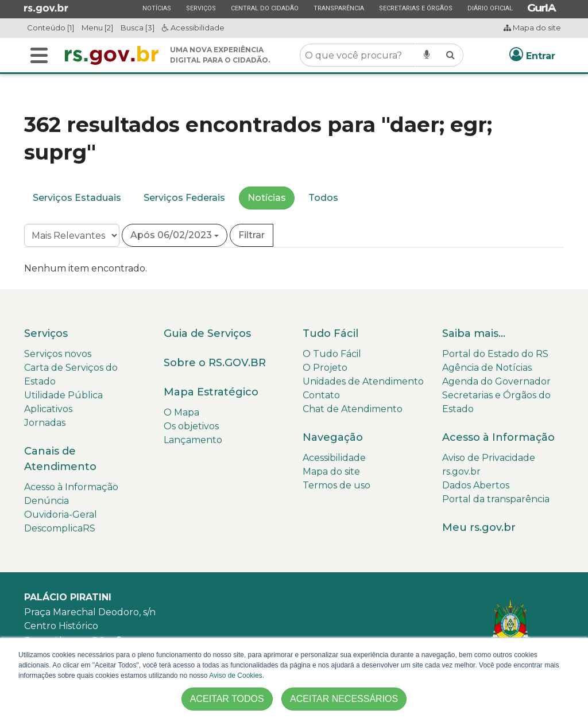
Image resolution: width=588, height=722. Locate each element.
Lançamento (193, 440)
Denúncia (47, 501)
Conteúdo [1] (51, 28)
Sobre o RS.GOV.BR (215, 363)
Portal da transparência (496, 499)
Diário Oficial (490, 8)
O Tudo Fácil (332, 354)
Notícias (156, 8)
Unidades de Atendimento (363, 381)
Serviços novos (58, 354)
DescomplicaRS (60, 528)
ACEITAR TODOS (227, 699)
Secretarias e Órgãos (415, 8)
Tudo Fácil (330, 333)
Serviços (201, 8)
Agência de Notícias (487, 368)
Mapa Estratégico (211, 392)
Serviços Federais (184, 198)
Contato (321, 395)
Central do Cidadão (264, 8)
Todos (323, 198)
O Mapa (181, 412)
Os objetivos (191, 426)
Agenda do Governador (496, 381)
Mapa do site (532, 28)
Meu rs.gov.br (479, 527)
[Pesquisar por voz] (427, 55)
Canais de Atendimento (60, 459)
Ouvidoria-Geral (61, 515)
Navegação (333, 437)
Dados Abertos (476, 485)
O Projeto (325, 368)
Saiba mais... (474, 333)
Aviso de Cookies (236, 676)
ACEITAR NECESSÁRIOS (344, 699)
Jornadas (45, 423)
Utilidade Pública (63, 395)
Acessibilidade (193, 28)
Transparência (339, 8)
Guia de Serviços (207, 333)
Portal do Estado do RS (495, 354)
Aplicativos (48, 409)
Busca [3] (138, 28)
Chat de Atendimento (353, 409)
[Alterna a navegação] (39, 55)
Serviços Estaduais (77, 198)
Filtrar (252, 235)
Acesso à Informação (71, 487)
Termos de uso (336, 485)
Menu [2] (97, 28)
